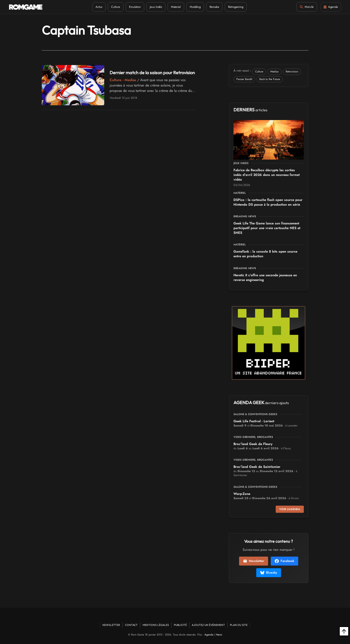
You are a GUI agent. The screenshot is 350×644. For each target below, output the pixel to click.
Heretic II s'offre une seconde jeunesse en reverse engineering (265, 278)
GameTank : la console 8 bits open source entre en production (265, 254)
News (219, 635)
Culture (116, 7)
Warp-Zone (242, 494)
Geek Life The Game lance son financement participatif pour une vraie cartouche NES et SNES (267, 228)
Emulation (135, 7)
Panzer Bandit (244, 79)
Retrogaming (236, 7)
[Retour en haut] (344, 631)
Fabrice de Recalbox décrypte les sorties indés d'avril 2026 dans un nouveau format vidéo (267, 175)
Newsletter (254, 561)
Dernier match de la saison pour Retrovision (152, 73)
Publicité (180, 625)
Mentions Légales (156, 625)
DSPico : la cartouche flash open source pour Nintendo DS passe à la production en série (268, 202)
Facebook (284, 561)
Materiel (176, 7)
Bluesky (269, 572)
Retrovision (292, 72)
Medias (274, 72)
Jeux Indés (156, 7)
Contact (131, 625)
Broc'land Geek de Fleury (253, 444)
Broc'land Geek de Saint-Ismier (257, 467)
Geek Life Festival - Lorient (254, 421)
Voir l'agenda (290, 509)
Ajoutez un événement (208, 625)
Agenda (209, 635)
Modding (195, 7)
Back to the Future (270, 79)
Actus (99, 7)
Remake (214, 7)
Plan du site (239, 625)
